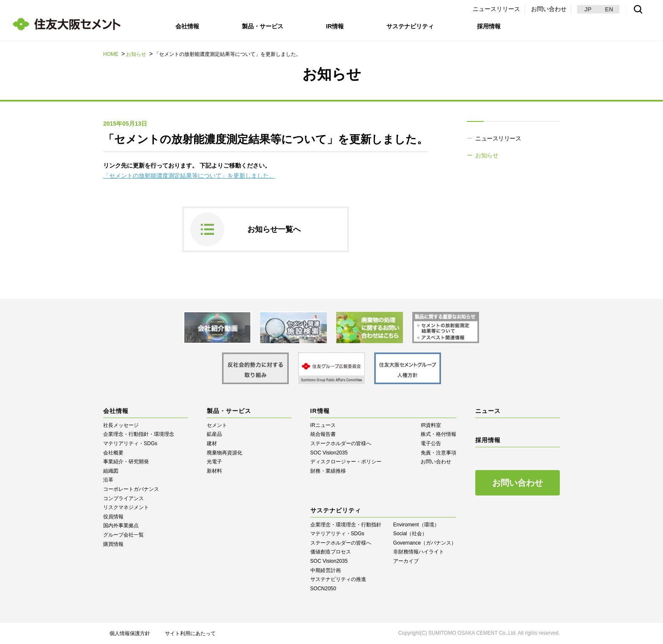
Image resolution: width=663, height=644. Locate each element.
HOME (111, 54)
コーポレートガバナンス (131, 489)
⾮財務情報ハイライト (419, 552)
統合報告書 (323, 434)
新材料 (214, 471)
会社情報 (187, 26)
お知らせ (136, 54)
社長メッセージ (121, 425)
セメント (217, 425)
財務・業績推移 (328, 471)
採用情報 (489, 26)
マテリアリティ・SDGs (130, 443)
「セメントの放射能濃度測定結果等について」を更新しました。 (189, 176)
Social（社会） (410, 534)
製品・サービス (263, 26)
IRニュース (323, 425)
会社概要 (113, 453)
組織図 (111, 471)
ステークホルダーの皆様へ (341, 443)
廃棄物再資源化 (225, 453)
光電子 (214, 462)
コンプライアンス (123, 498)
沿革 (108, 480)
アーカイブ (406, 561)
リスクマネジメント (126, 507)
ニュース (488, 411)
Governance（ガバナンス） (425, 543)
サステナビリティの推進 (338, 579)
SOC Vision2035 (329, 453)
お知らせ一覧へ (274, 229)
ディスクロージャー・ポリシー (346, 462)
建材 (212, 443)
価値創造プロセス (331, 552)
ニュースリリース (496, 9)
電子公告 (431, 443)
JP (588, 9)
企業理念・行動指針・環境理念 (139, 434)
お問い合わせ (549, 9)
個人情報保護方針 (130, 633)
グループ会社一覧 (123, 535)
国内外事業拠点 (121, 526)
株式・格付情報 (438, 434)
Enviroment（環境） (416, 525)
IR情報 (335, 26)
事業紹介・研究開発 (126, 462)
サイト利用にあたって (190, 633)
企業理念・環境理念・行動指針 (346, 525)
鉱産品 (214, 434)
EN (609, 9)
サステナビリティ (410, 26)
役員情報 (113, 517)
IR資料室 (431, 425)
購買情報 (113, 544)
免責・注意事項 (438, 453)
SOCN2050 (323, 589)
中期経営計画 (326, 570)
